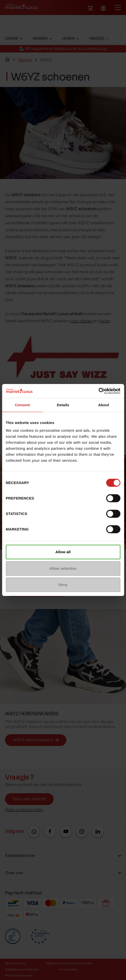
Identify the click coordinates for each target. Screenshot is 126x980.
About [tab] (104, 405)
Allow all (63, 552)
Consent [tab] (22, 405)
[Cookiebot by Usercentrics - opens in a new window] (98, 391)
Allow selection (63, 568)
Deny (63, 585)
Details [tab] (63, 405)
